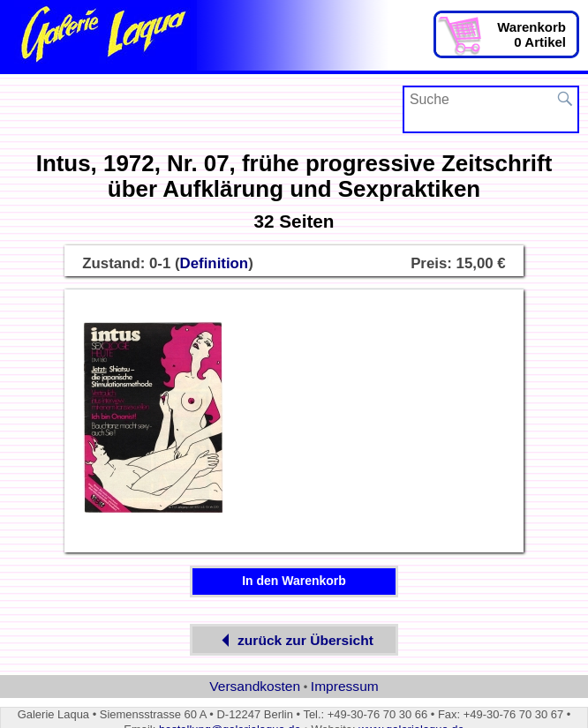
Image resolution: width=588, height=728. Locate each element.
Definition (215, 263)
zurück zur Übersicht (294, 640)
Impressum (345, 686)
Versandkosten (255, 686)
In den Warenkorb (294, 581)
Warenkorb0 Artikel (531, 34)
